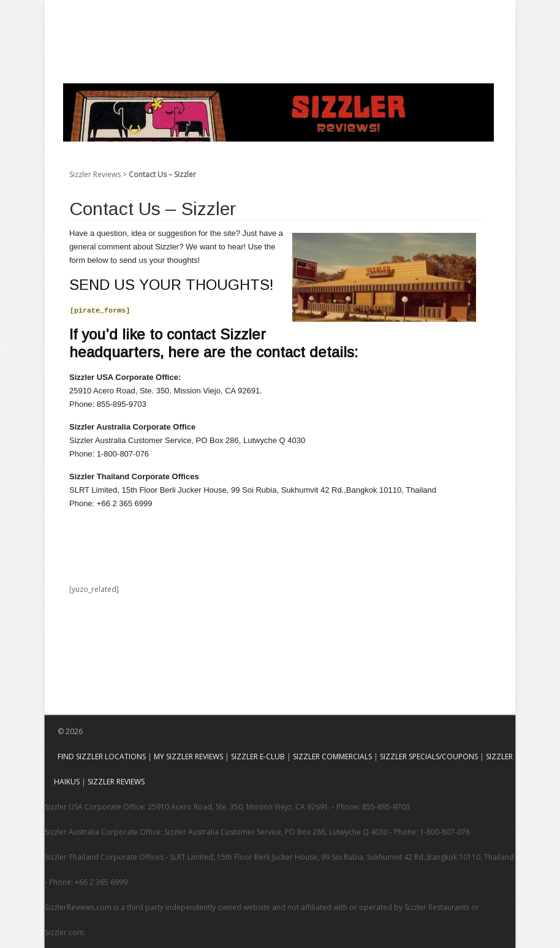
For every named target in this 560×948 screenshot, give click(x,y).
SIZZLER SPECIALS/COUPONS (429, 757)
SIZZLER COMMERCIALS (332, 757)
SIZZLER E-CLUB (258, 757)
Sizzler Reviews (95, 174)
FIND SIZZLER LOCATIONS (102, 757)
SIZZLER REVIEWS (116, 782)
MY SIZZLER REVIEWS (188, 757)
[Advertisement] (268, 28)
